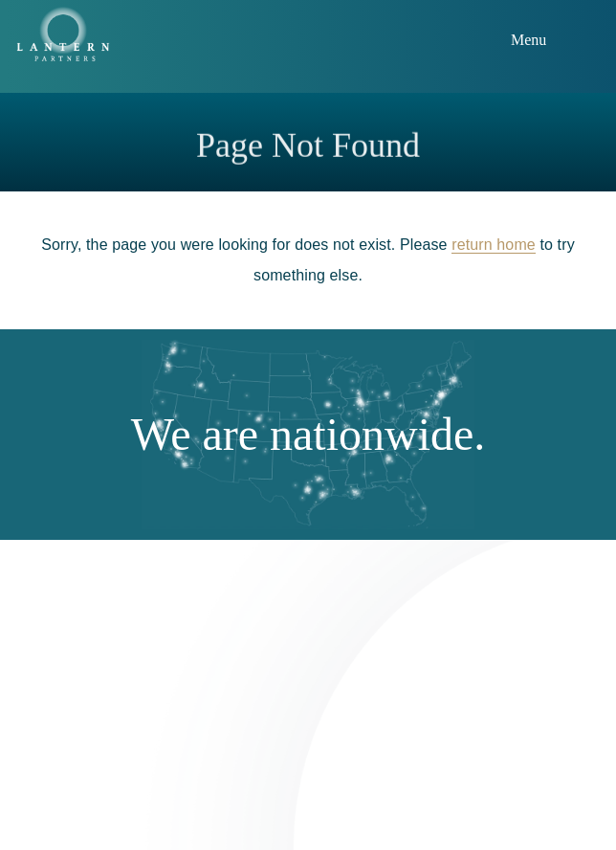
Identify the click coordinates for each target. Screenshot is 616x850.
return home (494, 245)
